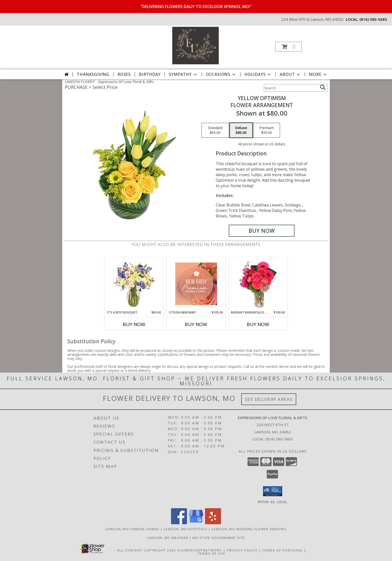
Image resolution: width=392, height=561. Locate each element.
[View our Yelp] (213, 523)
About (290, 74)
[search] (323, 87)
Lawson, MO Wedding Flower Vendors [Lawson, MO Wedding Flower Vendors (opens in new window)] (249, 529)
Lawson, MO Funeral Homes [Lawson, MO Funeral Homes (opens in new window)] (132, 529)
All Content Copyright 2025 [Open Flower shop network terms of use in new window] (146, 550)
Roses (124, 74)
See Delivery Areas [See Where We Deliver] (269, 399)
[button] (288, 47)
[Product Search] (291, 88)
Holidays (258, 74)
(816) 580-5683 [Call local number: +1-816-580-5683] (373, 19)
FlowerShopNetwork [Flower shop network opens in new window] (200, 550)
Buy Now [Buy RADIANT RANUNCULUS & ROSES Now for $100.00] (258, 324)
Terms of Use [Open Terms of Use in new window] (212, 553)
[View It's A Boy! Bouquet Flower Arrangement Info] (134, 284)
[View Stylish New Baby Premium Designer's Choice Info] (196, 284)
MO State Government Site (219, 537)
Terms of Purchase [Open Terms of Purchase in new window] (282, 550)
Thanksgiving (93, 74)
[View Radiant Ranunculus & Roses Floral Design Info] (258, 284)
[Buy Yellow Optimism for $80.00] (262, 231)
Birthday (150, 74)
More (318, 74)
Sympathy (183, 74)
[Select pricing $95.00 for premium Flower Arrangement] (267, 130)
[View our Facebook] (179, 523)
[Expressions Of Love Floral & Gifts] (195, 45)
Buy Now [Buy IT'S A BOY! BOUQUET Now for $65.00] (134, 324)
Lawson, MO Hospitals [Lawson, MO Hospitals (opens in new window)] (185, 529)
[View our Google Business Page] (196, 523)
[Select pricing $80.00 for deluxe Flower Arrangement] (241, 130)
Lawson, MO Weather (168, 537)
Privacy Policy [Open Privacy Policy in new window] (242, 550)
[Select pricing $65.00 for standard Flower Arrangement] (215, 130)
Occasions (221, 74)
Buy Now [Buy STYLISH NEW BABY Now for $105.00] (196, 324)
